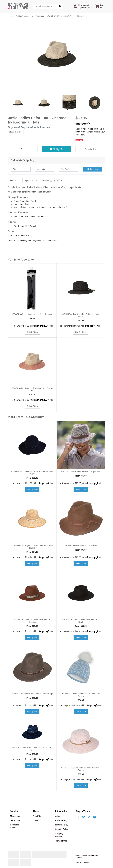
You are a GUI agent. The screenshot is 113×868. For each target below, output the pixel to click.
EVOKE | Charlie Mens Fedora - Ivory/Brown (81, 471)
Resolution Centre (15, 826)
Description (15, 181)
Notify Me (57, 149)
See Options (32, 489)
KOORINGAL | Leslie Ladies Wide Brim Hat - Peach (81, 769)
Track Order (15, 820)
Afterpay (59, 816)
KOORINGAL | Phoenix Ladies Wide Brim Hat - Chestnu (32, 621)
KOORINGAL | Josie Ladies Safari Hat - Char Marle (81, 315)
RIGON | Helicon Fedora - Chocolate (81, 546)
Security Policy (62, 829)
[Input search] (45, 6)
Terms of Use (61, 841)
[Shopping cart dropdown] (100, 6)
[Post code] (68, 169)
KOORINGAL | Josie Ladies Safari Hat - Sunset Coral (32, 389)
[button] (83, 6)
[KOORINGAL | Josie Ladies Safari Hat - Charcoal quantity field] (23, 149)
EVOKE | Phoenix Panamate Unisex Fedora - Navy (32, 749)
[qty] (21, 169)
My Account (15, 816)
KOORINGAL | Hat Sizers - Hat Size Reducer (32, 314)
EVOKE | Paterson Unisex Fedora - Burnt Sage (32, 694)
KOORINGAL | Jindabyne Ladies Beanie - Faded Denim (81, 695)
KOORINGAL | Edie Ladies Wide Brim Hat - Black (81, 621)
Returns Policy (62, 825)
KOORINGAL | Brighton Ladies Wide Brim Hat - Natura (32, 547)
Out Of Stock (32, 332)
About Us (37, 816)
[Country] (45, 169)
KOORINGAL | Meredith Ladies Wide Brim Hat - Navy (32, 473)
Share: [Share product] (15, 132)
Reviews (53, 181)
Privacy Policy (61, 820)
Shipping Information (60, 835)
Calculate (92, 169)
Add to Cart (81, 712)
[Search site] (60, 6)
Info (51, 326)
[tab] (15, 181)
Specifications (31, 181)
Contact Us (38, 820)
